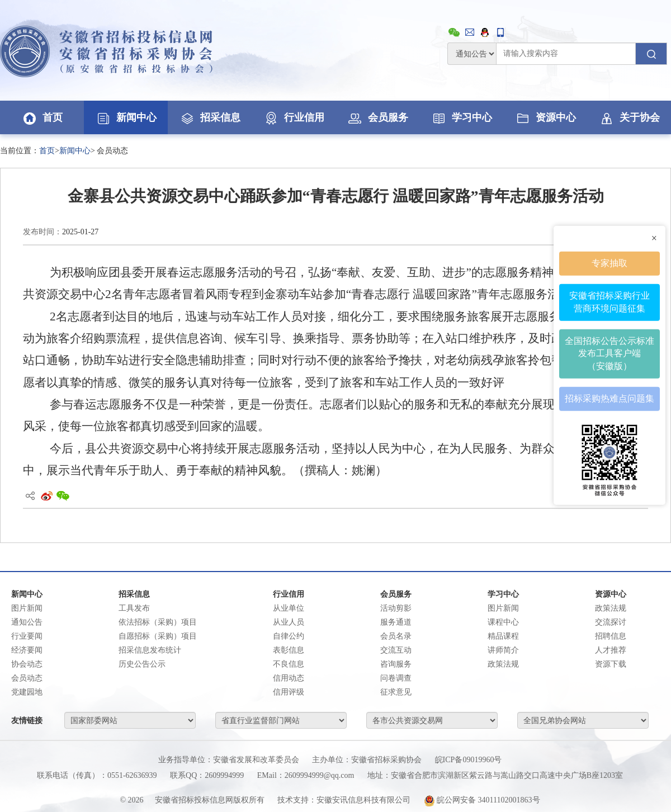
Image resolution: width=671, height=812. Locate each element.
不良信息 (289, 664)
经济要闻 (27, 650)
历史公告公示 (142, 664)
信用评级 (289, 692)
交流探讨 (611, 622)
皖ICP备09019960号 (469, 760)
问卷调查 (396, 678)
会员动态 (27, 678)
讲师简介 (503, 650)
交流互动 (396, 650)
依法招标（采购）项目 (158, 622)
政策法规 (503, 664)
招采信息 (210, 117)
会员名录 (396, 636)
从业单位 (289, 608)
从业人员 (289, 622)
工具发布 (134, 608)
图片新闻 (27, 608)
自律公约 (289, 636)
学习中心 (461, 117)
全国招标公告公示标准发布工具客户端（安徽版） (609, 353)
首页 (42, 117)
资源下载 (611, 664)
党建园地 (27, 692)
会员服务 (377, 117)
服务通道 (396, 622)
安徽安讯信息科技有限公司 (363, 800)
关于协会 (629, 117)
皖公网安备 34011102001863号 (482, 800)
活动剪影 (396, 608)
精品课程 (503, 636)
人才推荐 (611, 650)
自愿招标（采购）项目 (158, 636)
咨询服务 (396, 664)
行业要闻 (27, 636)
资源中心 (545, 117)
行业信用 (294, 117)
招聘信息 (611, 636)
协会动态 (27, 664)
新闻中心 (126, 117)
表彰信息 (289, 650)
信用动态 (289, 678)
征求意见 (396, 692)
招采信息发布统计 (150, 650)
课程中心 (503, 622)
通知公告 (27, 622)
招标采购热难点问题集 (609, 398)
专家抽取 (609, 263)
